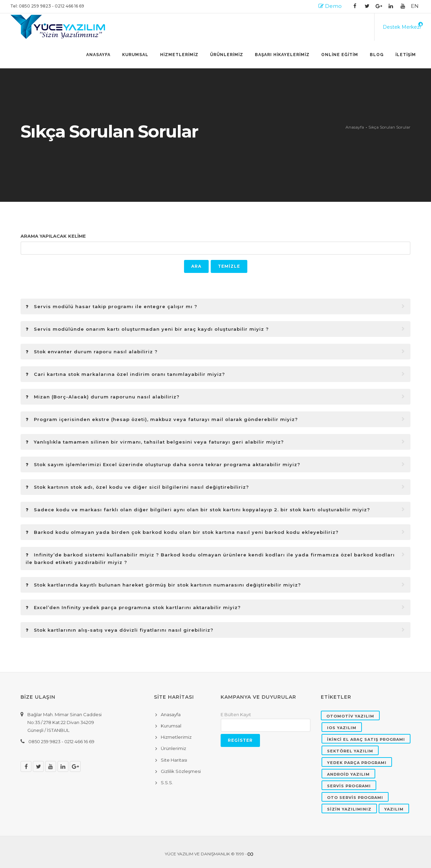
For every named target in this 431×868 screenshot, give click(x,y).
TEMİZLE (229, 266)
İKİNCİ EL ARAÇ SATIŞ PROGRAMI (366, 739)
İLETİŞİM (406, 55)
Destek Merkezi (402, 27)
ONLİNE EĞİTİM (340, 55)
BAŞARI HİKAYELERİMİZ (282, 55)
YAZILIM (394, 809)
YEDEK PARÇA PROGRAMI (357, 763)
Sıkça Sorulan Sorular (389, 127)
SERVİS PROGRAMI (349, 786)
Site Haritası (174, 760)
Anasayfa (98, 55)
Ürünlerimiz (173, 748)
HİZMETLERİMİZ (179, 55)
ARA (196, 266)
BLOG (377, 55)
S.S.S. (167, 782)
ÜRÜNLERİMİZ (227, 55)
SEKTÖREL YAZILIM (350, 751)
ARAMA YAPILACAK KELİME (53, 236)
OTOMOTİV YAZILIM (350, 716)
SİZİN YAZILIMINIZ (349, 809)
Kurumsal (135, 55)
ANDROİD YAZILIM (348, 774)
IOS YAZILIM (342, 728)
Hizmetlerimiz (176, 737)
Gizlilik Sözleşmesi (181, 771)
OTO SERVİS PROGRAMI (355, 798)
